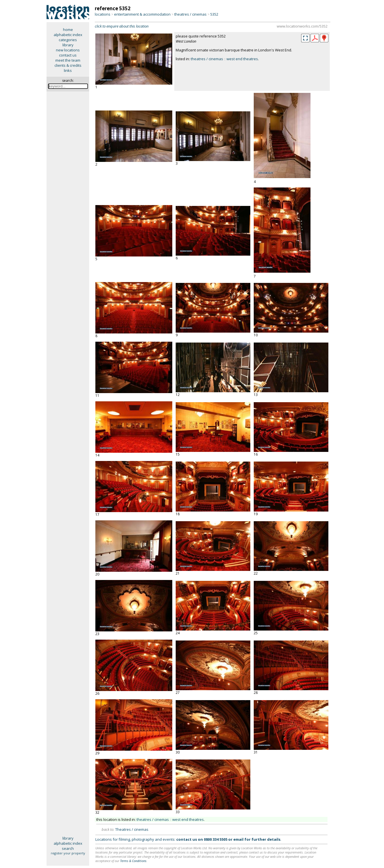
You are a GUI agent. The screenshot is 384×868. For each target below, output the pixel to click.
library (68, 45)
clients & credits (68, 65)
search (68, 848)
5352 (214, 14)
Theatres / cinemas (132, 829)
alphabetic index (68, 35)
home (68, 30)
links (68, 70)
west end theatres (242, 59)
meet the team (68, 60)
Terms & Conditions (133, 861)
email (238, 839)
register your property (68, 853)
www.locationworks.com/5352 (302, 26)
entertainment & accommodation (142, 14)
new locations (68, 50)
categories (68, 40)
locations (103, 14)
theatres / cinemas (190, 14)
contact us (68, 55)
